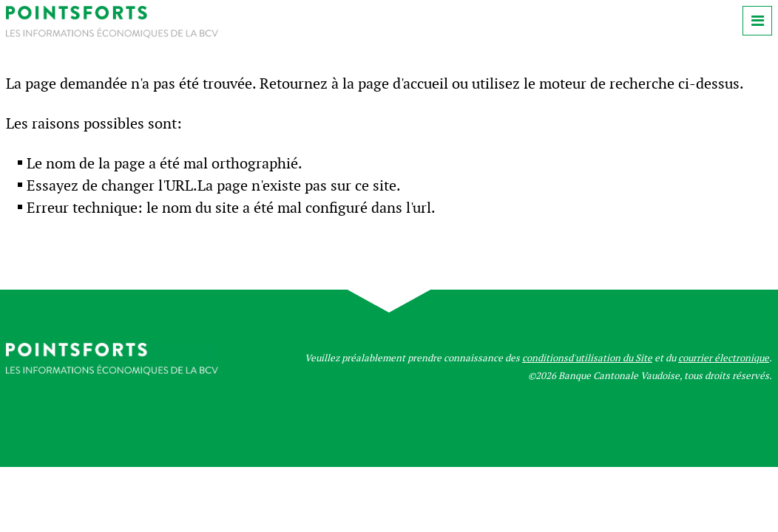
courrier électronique (724, 358)
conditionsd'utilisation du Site (587, 358)
